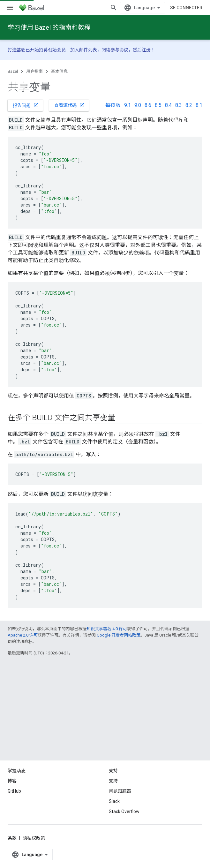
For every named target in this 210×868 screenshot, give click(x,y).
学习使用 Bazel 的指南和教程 (49, 27)
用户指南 (34, 71)
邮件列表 (88, 50)
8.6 (148, 105)
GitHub (14, 803)
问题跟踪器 (120, 803)
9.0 (138, 105)
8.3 (179, 105)
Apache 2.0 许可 (23, 635)
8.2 (189, 105)
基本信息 (59, 71)
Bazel (13, 71)
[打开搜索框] (196, 8)
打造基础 (17, 50)
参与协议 (119, 50)
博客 (12, 792)
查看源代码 (70, 105)
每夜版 (113, 105)
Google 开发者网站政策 (119, 635)
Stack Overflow (124, 823)
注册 (146, 50)
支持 (113, 792)
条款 (12, 849)
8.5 (158, 105)
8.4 (168, 105)
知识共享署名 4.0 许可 (107, 629)
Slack (114, 813)
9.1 (127, 105)
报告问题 (26, 105)
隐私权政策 (34, 849)
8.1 (199, 105)
